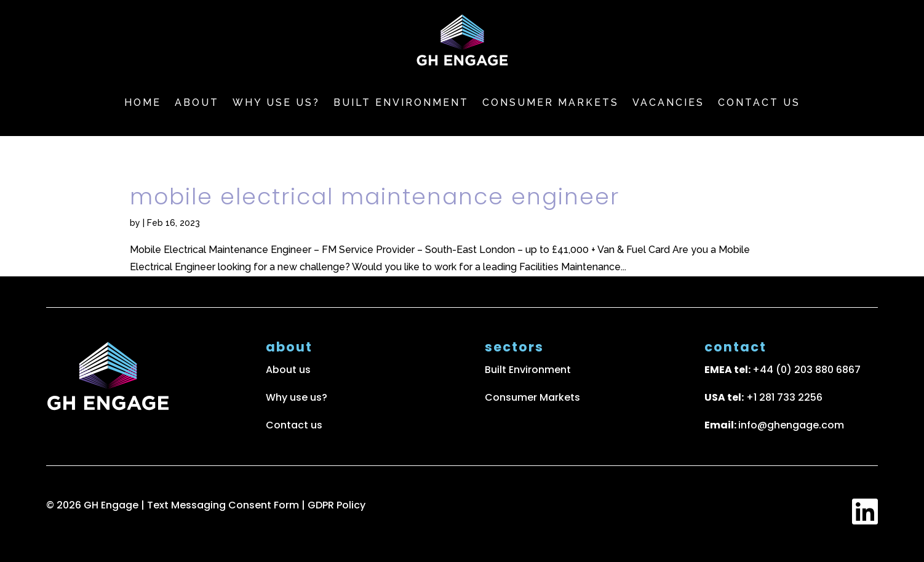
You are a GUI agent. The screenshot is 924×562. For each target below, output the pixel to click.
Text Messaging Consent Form (224, 505)
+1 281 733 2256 (784, 397)
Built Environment (401, 102)
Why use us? (276, 102)
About (197, 102)
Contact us (759, 102)
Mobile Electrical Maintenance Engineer (375, 197)
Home (143, 102)
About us (288, 370)
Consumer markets (551, 102)
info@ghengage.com (791, 425)
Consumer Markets (532, 397)
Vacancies (668, 102)
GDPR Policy (337, 505)
